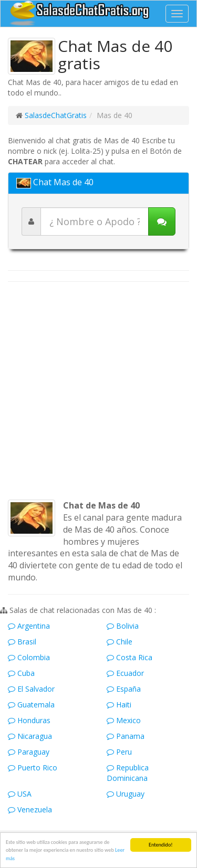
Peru (119, 752)
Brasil (22, 642)
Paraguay (29, 752)
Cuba (21, 673)
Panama (126, 736)
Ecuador (125, 673)
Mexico (124, 720)
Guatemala (31, 705)
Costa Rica (129, 657)
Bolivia (123, 626)
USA (20, 794)
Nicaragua (30, 736)
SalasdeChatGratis (56, 115)
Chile (120, 642)
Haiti (119, 705)
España (124, 689)
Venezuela (30, 809)
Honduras (29, 720)
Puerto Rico (33, 768)
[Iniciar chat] (162, 221)
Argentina (29, 626)
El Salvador (31, 689)
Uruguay (126, 794)
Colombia (29, 657)
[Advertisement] (98, 391)
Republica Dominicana (128, 773)
